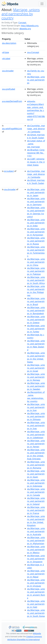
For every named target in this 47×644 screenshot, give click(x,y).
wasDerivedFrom (12, 101)
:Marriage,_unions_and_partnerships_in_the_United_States (36, 357)
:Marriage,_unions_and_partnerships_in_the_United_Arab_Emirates (36, 454)
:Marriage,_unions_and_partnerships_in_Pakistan (36, 271)
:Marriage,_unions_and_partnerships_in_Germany (36, 202)
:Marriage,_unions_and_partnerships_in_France (36, 510)
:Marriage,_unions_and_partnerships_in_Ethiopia (36, 416)
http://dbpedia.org (30, 26)
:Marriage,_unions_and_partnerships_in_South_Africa (36, 280)
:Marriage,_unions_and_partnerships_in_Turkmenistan (36, 251)
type (6, 52)
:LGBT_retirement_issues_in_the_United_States (36, 162)
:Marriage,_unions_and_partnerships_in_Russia (36, 241)
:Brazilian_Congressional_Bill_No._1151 (36, 153)
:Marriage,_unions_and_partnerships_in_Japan (36, 192)
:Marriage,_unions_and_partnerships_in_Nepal (36, 574)
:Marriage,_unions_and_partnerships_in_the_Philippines (36, 291)
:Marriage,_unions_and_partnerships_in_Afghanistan (36, 540)
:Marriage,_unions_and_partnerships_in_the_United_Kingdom (36, 521)
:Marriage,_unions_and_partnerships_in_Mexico (36, 550)
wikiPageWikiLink (12, 129)
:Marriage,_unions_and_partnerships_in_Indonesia (36, 483)
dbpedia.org (25, 29)
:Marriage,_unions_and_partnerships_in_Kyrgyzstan (36, 232)
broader (8, 71)
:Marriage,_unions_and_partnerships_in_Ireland (36, 501)
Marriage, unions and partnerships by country (21, 14)
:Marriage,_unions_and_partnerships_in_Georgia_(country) (36, 212)
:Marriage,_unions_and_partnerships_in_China (36, 262)
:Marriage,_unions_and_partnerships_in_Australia (36, 531)
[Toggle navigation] (42, 4)
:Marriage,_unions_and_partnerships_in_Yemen (36, 444)
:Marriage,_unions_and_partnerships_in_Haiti (36, 604)
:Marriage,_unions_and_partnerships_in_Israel (36, 368)
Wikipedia (37, 633)
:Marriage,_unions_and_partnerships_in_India (36, 223)
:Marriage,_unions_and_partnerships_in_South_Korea (36, 613)
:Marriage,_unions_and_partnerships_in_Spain (36, 474)
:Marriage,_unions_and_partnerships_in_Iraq (36, 425)
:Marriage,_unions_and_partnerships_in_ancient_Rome (36, 593)
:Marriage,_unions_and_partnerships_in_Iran (36, 407)
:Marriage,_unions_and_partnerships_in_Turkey (36, 329)
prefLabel (9, 89)
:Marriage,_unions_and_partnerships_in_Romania (36, 465)
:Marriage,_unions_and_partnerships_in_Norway (36, 377)
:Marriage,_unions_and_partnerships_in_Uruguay (36, 583)
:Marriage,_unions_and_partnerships (36, 80)
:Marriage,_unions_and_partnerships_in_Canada (36, 492)
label (6, 59)
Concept (22, 23)
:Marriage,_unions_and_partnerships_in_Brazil (36, 301)
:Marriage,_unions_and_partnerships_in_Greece (36, 320)
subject (9, 171)
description (9, 43)
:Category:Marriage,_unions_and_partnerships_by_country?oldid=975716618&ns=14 (36, 110)
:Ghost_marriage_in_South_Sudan (36, 136)
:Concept (33, 52)
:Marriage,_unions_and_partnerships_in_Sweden (36, 386)
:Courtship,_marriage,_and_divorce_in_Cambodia (36, 129)
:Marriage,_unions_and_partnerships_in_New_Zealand (36, 345)
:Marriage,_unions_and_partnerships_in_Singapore (36, 559)
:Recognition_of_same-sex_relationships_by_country (36, 397)
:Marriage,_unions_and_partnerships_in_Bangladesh (36, 310)
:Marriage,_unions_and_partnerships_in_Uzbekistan (36, 435)
